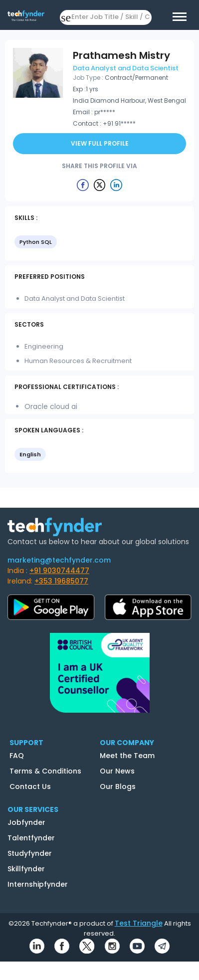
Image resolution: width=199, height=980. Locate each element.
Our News (117, 771)
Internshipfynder (38, 884)
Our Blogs (118, 786)
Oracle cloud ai (51, 406)
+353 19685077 (61, 581)
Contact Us (30, 786)
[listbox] (99, 243)
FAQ (17, 756)
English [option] (30, 454)
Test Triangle (139, 923)
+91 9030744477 (59, 571)
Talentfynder (31, 838)
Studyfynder (30, 853)
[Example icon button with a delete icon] (83, 185)
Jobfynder (26, 822)
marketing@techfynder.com (59, 560)
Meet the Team (127, 756)
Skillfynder (26, 869)
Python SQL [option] (36, 242)
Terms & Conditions (45, 771)
